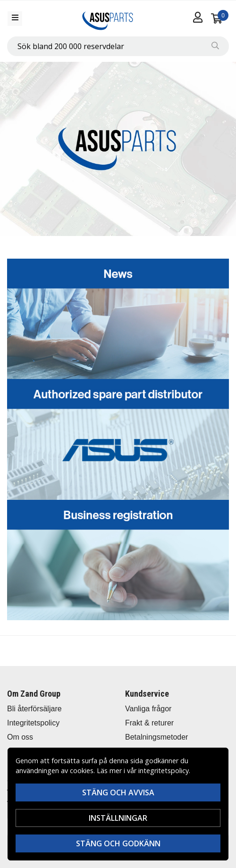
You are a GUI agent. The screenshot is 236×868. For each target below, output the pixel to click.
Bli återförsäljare (34, 709)
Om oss (20, 737)
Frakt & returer (149, 723)
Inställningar (118, 818)
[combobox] (118, 46)
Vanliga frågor (148, 709)
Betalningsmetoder (156, 737)
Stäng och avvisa (118, 792)
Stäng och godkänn (118, 843)
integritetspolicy (164, 771)
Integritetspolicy (33, 723)
